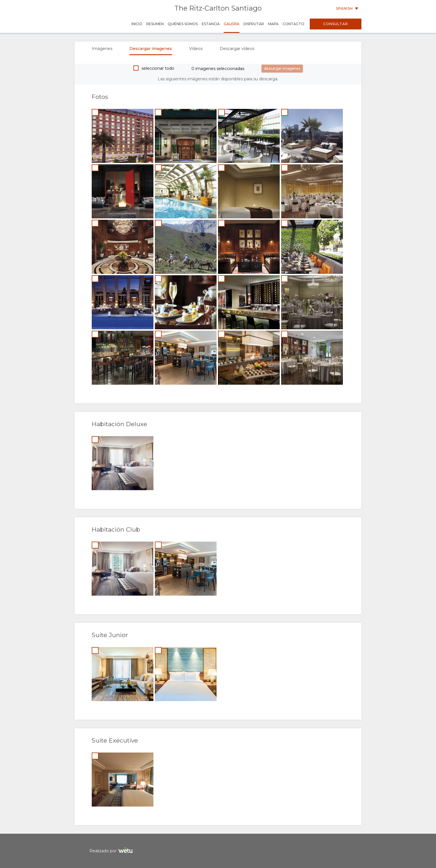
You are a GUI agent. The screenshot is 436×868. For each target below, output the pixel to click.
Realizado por (112, 851)
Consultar (336, 24)
